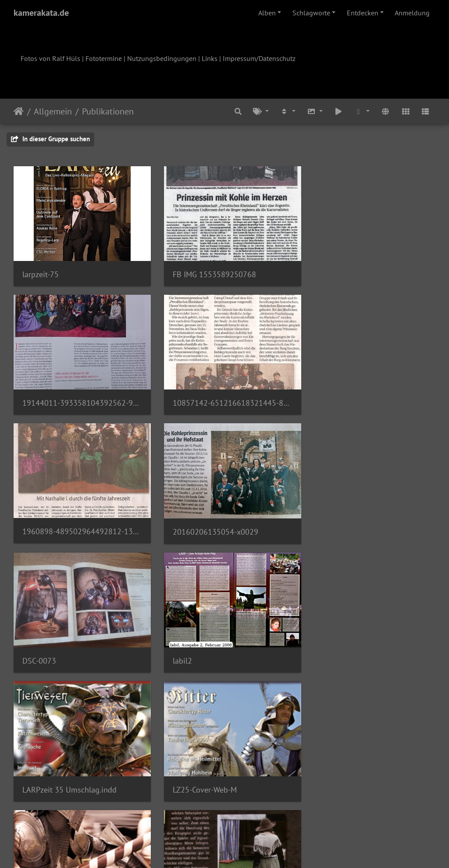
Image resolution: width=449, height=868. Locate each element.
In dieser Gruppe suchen (50, 139)
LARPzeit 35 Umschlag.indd (359, 520)
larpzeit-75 (41, 270)
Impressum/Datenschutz (259, 58)
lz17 (30, 770)
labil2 (177, 520)
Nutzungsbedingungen (162, 58)
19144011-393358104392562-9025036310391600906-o (369, 270)
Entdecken (363, 13)
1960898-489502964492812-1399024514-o (225, 395)
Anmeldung (412, 13)
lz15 (319, 771)
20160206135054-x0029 (355, 396)
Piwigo (243, 850)
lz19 (319, 646)
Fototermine (104, 58)
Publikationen (108, 111)
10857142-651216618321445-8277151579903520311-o (80, 395)
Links (210, 58)
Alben (267, 13)
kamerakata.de (41, 13)
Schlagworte (311, 13)
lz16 (175, 771)
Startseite (19, 111)
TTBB (177, 646)
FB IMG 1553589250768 (209, 270)
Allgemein (53, 111)
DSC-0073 (39, 521)
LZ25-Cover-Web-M (54, 646)
